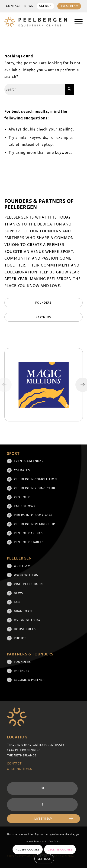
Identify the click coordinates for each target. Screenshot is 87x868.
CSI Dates (22, 470)
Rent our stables (29, 542)
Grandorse (24, 611)
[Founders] (44, 303)
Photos (20, 638)
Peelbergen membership (34, 524)
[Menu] (76, 22)
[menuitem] (14, 6)
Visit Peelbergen (28, 584)
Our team (22, 566)
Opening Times (19, 769)
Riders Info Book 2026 (33, 515)
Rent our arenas (28, 533)
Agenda (45, 6)
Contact (14, 6)
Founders (22, 662)
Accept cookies (28, 850)
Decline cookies (60, 850)
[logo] (36, 22)
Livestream (69, 6)
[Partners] (44, 317)
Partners (22, 671)
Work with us (26, 575)
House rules (25, 629)
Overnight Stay (27, 620)
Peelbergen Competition (35, 479)
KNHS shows (25, 506)
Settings (44, 859)
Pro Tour (22, 497)
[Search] (39, 89)
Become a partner (29, 680)
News (29, 6)
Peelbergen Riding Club (34, 488)
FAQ (17, 602)
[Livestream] (43, 819)
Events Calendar (29, 461)
